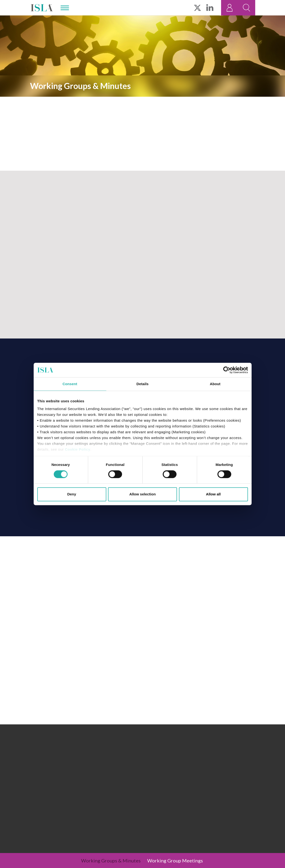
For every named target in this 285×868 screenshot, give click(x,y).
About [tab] (215, 384)
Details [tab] (143, 384)
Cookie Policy (78, 449)
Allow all (213, 494)
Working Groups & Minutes (111, 861)
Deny (72, 494)
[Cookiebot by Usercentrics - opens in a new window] (227, 370)
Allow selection (142, 494)
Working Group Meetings (175, 861)
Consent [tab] (70, 384)
